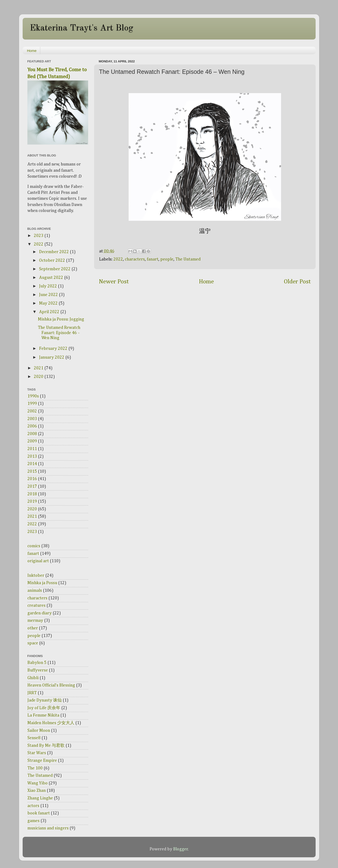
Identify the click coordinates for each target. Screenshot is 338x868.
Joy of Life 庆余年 (44, 708)
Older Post (297, 282)
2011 (32, 449)
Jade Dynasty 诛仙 (45, 700)
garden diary (40, 613)
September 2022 (55, 269)
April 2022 (50, 312)
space (33, 643)
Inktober (36, 576)
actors (33, 806)
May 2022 (49, 303)
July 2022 (48, 286)
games (33, 821)
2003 (32, 419)
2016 (32, 479)
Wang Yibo (38, 783)
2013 (32, 457)
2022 (118, 259)
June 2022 (49, 295)
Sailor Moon (39, 731)
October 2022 (53, 261)
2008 (32, 434)
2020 (39, 377)
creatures (36, 606)
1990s (33, 396)
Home (32, 51)
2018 (32, 494)
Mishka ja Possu (42, 583)
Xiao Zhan (37, 791)
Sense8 (34, 738)
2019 (32, 502)
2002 (32, 411)
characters (135, 259)
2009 (32, 441)
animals (35, 591)
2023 (39, 236)
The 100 (35, 768)
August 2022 (52, 278)
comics (34, 546)
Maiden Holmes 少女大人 (51, 723)
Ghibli (33, 678)
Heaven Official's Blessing (51, 685)
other (33, 628)
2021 (39, 368)
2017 (32, 487)
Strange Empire (42, 761)
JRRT (32, 693)
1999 (32, 404)
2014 (32, 464)
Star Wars (37, 753)
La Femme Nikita (43, 715)
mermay (35, 621)
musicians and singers (48, 828)
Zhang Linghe (40, 798)
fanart (153, 259)
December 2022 (54, 252)
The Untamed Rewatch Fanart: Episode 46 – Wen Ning (59, 333)
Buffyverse (38, 670)
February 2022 (54, 349)
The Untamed (188, 259)
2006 (32, 426)
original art (38, 561)
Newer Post (114, 282)
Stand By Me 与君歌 (46, 746)
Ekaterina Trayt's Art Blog (81, 28)
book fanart (39, 813)
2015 (32, 472)
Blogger (181, 849)
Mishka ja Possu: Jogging (61, 319)
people (167, 259)
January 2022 (52, 357)
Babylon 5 (37, 663)
